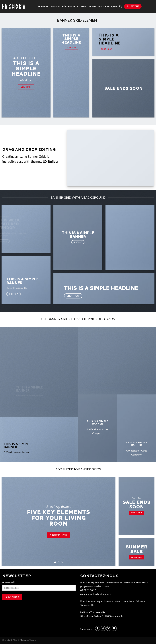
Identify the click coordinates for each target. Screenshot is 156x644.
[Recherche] (121, 6)
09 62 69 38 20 (88, 590)
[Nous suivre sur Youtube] (114, 628)
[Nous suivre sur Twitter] (109, 628)
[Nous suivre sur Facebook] (98, 628)
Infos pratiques (108, 6)
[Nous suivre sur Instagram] (103, 628)
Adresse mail (8, 582)
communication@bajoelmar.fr (96, 594)
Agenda (55, 6)
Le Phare (43, 6)
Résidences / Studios (74, 6)
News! (92, 6)
